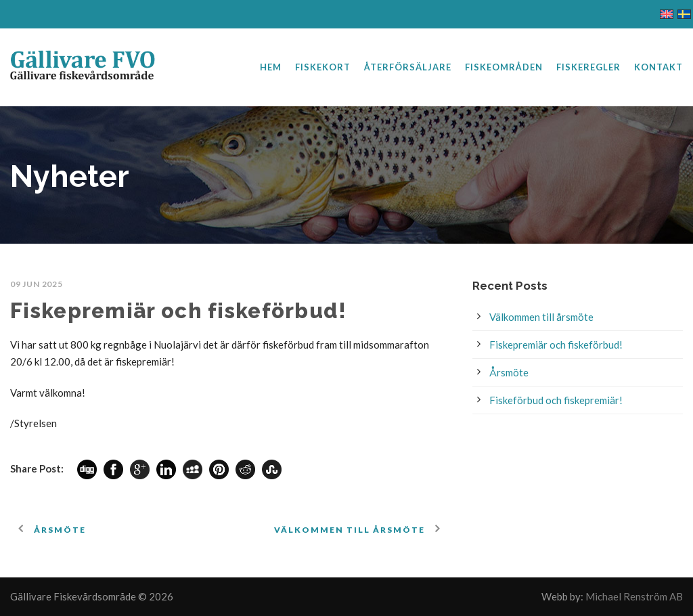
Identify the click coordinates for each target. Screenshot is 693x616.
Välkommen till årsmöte (541, 317)
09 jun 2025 (37, 284)
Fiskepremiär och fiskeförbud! (556, 345)
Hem (271, 67)
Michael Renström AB (634, 596)
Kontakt (658, 67)
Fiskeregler (588, 67)
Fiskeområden (504, 67)
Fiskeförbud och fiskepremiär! (556, 400)
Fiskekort (323, 67)
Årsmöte (509, 372)
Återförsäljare (408, 67)
